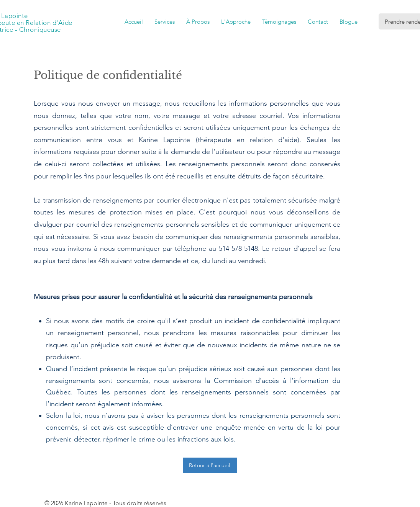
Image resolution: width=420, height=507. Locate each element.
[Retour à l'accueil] (210, 465)
